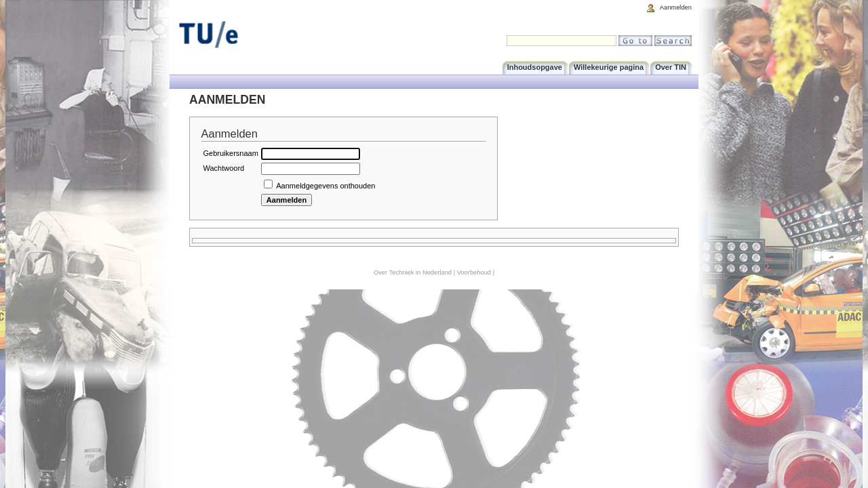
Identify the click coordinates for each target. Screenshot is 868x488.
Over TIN (671, 67)
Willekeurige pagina (609, 67)
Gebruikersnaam (231, 153)
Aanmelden (676, 7)
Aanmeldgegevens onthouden (325, 186)
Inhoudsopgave (535, 67)
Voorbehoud (474, 272)
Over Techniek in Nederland (413, 272)
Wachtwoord (224, 168)
